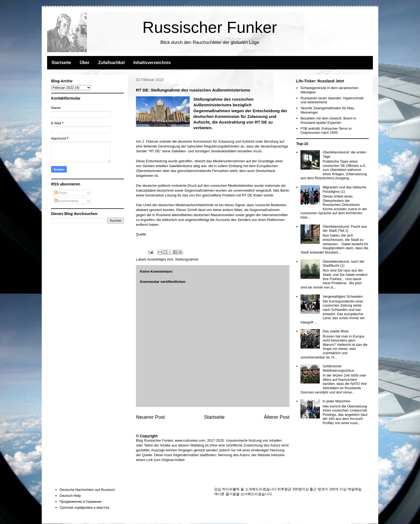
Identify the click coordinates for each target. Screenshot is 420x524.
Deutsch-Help (70, 496)
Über (85, 63)
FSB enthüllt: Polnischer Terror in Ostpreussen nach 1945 (326, 131)
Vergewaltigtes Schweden (343, 296)
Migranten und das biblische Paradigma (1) (344, 189)
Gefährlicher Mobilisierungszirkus (338, 368)
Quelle (141, 234)
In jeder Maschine (336, 401)
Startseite (61, 63)
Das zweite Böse (336, 331)
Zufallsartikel (111, 63)
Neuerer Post (150, 417)
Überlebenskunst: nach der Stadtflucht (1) (343, 264)
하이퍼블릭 (231, 489)
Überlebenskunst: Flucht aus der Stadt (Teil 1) (345, 229)
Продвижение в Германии (80, 502)
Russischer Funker (210, 27)
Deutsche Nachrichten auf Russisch (87, 490)
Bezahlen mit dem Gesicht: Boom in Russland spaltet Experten (328, 120)
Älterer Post (277, 417)
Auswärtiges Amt (160, 259)
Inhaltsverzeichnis (152, 63)
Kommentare (66, 201)
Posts (61, 193)
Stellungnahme (187, 259)
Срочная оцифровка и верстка (84, 507)
